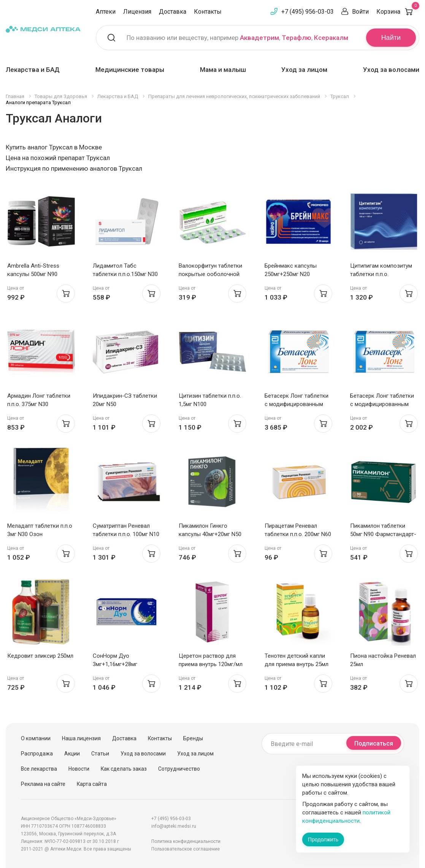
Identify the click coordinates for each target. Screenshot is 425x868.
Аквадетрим (259, 38)
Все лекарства (39, 769)
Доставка (173, 12)
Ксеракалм (331, 38)
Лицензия (137, 12)
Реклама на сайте (43, 784)
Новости (79, 769)
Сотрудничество (179, 769)
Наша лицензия (81, 738)
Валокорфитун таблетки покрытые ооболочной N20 (210, 274)
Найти (391, 38)
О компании (36, 738)
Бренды (193, 738)
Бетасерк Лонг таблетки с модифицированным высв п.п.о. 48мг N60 (297, 404)
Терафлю (297, 38)
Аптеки (106, 12)
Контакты (208, 12)
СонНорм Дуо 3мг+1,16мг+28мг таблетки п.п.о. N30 (118, 664)
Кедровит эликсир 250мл (40, 656)
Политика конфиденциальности (186, 841)
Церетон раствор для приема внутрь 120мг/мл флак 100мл (211, 664)
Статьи (100, 754)
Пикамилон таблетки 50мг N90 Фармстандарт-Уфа (383, 534)
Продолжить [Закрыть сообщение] (323, 839)
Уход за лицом (304, 70)
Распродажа (37, 754)
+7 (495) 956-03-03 (308, 12)
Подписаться (374, 743)
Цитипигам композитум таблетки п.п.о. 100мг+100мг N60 (381, 274)
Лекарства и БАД (33, 70)
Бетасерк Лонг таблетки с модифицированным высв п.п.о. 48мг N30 (382, 404)
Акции (72, 754)
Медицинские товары (130, 70)
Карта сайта (92, 784)
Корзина (398, 12)
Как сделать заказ (124, 769)
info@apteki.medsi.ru (174, 826)
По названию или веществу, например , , (237, 38)
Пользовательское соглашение (186, 849)
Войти (360, 12)
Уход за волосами (391, 70)
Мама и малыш (223, 70)
